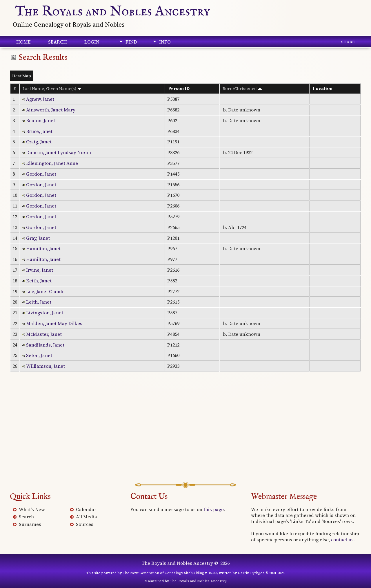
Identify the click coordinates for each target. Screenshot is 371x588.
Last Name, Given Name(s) (52, 89)
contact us (342, 540)
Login (92, 42)
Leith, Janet (39, 302)
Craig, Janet (39, 142)
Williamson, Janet (46, 366)
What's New (32, 509)
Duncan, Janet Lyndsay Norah (59, 152)
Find (131, 42)
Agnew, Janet (40, 99)
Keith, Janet (39, 281)
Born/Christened (242, 89)
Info (165, 42)
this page (214, 509)
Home (23, 42)
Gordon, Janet (41, 174)
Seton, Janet (39, 355)
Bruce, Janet (39, 131)
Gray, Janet (38, 238)
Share (348, 42)
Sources (85, 524)
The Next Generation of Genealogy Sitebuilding (163, 573)
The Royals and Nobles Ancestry (113, 12)
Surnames (30, 524)
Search (58, 42)
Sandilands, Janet (45, 345)
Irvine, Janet (40, 270)
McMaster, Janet (44, 334)
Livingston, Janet (45, 313)
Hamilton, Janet (43, 248)
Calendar (86, 509)
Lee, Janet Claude (45, 291)
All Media (87, 517)
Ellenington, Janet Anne (52, 163)
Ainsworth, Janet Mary (51, 110)
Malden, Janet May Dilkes (54, 323)
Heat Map (22, 76)
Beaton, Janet (41, 120)
